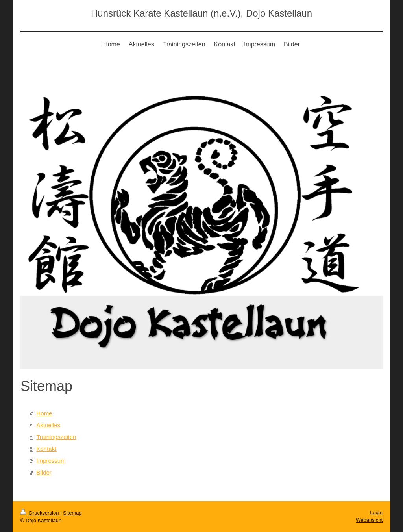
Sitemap (72, 513)
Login (376, 513)
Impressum (51, 461)
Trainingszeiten (56, 437)
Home (44, 413)
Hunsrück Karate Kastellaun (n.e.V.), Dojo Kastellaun (201, 13)
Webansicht (369, 520)
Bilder (44, 472)
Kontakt (47, 449)
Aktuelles (49, 425)
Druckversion (40, 513)
